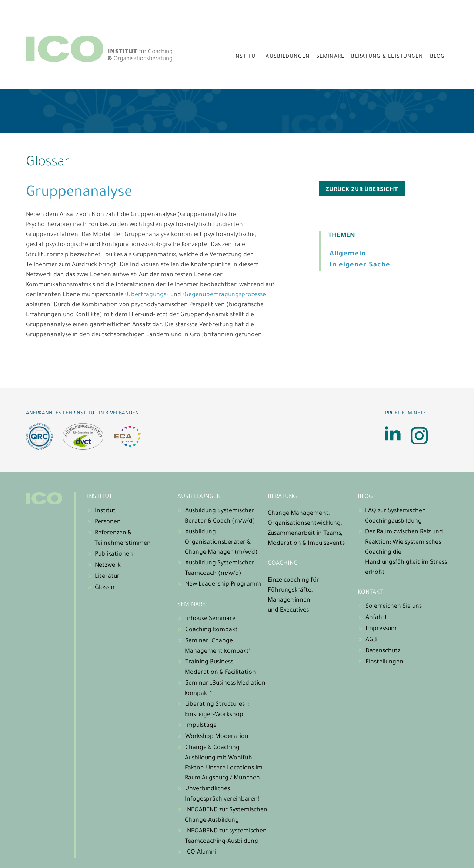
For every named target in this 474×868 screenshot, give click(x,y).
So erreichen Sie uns (394, 607)
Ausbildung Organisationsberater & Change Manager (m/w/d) (221, 542)
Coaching (283, 564)
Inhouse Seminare (210, 619)
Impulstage (201, 726)
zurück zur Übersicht (362, 190)
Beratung (282, 497)
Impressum (381, 629)
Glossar (105, 588)
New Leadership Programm (223, 584)
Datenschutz (383, 651)
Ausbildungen (288, 57)
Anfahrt (376, 618)
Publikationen (114, 554)
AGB (371, 640)
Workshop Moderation (217, 737)
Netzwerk (108, 566)
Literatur (107, 577)
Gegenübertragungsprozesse (225, 295)
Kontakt (370, 593)
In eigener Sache (360, 265)
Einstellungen (384, 662)
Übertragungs (146, 295)
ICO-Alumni (201, 852)
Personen (108, 522)
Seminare (330, 57)
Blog (438, 57)
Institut (246, 57)
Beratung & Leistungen (387, 57)
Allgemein (348, 254)
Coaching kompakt (211, 630)
